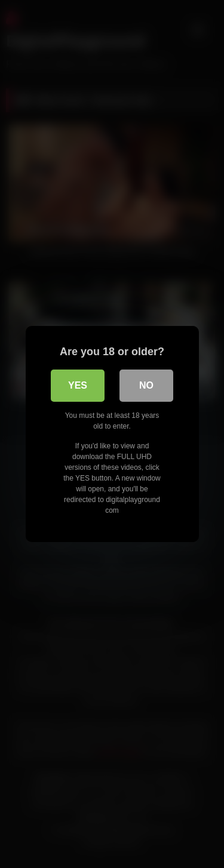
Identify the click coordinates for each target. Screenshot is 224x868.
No (146, 385)
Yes (78, 385)
